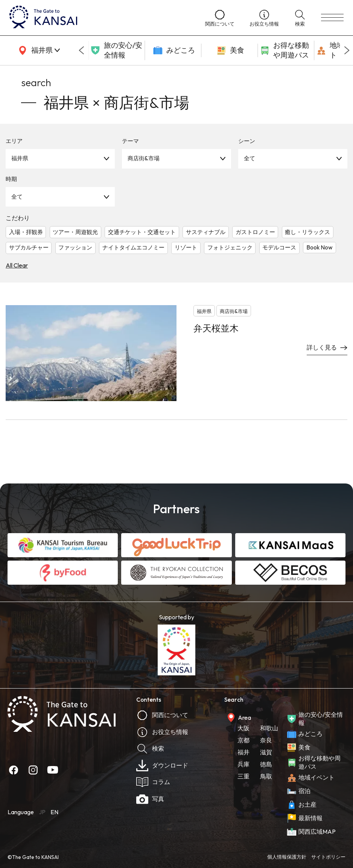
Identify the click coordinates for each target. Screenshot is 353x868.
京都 (243, 740)
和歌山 (269, 728)
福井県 (20, 158)
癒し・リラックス (307, 232)
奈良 (266, 740)
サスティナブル (206, 232)
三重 (243, 776)
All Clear (17, 265)
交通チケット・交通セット (142, 232)
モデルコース (279, 247)
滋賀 (266, 752)
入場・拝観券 (26, 232)
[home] (100, 18)
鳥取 (266, 776)
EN (54, 812)
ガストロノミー (255, 232)
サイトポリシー (328, 857)
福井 (243, 752)
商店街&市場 (144, 158)
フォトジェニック (230, 247)
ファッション (75, 247)
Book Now (320, 247)
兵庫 (243, 764)
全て (250, 158)
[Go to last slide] (81, 50)
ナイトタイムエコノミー (133, 247)
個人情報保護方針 (287, 857)
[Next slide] (347, 50)
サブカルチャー (29, 247)
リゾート (186, 247)
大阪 (243, 728)
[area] (38, 50)
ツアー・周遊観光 (75, 232)
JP (42, 812)
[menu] (332, 18)
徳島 (266, 764)
